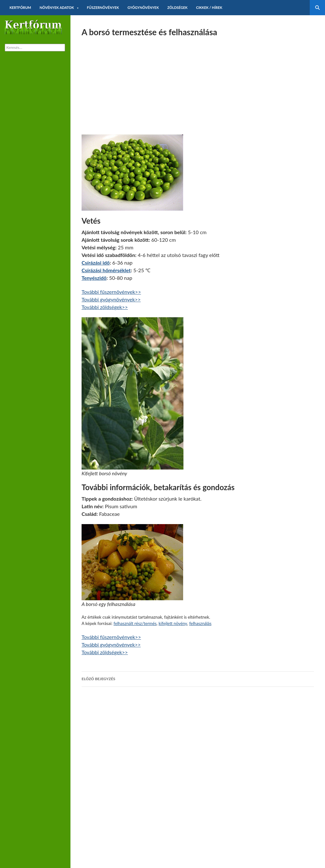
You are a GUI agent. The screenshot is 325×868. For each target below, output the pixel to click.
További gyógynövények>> (111, 299)
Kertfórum (20, 7)
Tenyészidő (94, 278)
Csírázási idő (96, 263)
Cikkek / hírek (209, 7)
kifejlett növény (173, 623)
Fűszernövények (103, 7)
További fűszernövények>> (111, 292)
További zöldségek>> (105, 307)
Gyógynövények (143, 7)
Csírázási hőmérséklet (106, 270)
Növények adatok (57, 7)
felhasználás (200, 623)
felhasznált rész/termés (135, 623)
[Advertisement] (198, 84)
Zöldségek (177, 7)
